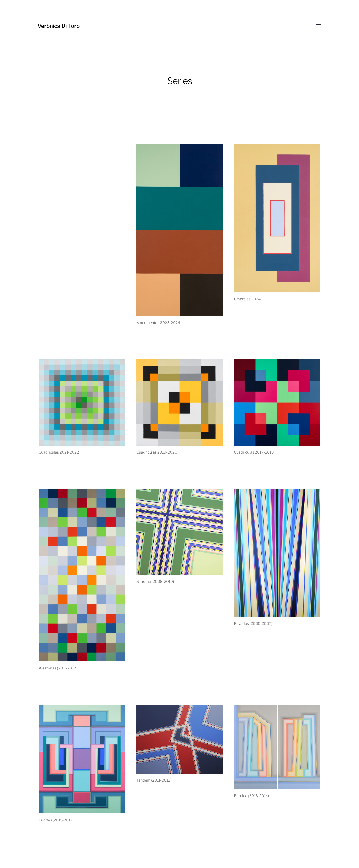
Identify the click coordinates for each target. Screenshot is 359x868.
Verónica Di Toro (59, 26)
